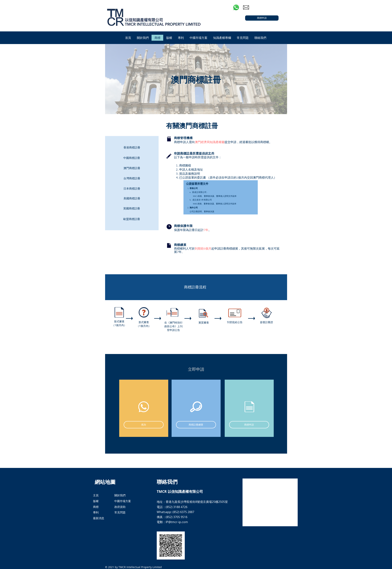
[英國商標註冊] (132, 208)
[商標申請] (262, 18)
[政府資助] (120, 507)
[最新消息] (102, 518)
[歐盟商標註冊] (132, 219)
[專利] (96, 512)
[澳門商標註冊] (132, 168)
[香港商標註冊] (132, 147)
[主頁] (96, 495)
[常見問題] (120, 512)
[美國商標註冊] (132, 198)
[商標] (96, 507)
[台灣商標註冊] (132, 178)
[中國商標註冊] (132, 158)
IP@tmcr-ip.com (177, 522)
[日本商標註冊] (132, 188)
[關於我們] (120, 495)
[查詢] (144, 425)
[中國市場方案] (123, 501)
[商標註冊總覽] (196, 425)
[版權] (96, 501)
